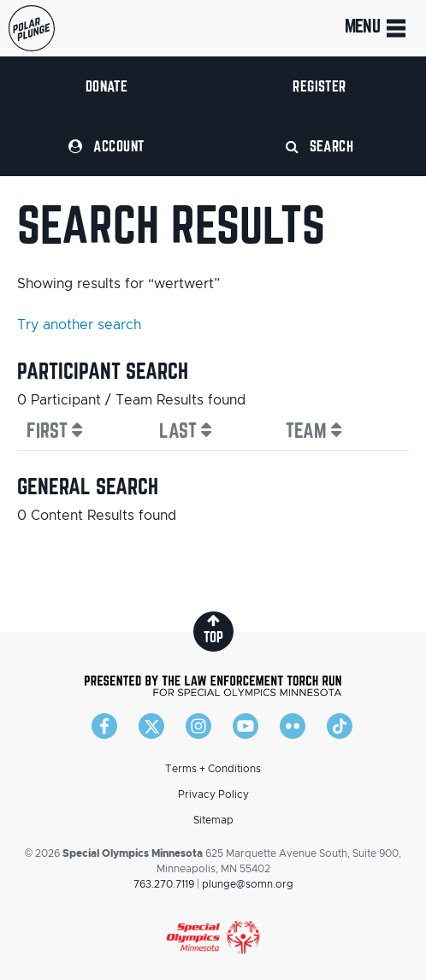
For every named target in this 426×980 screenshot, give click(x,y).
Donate (107, 86)
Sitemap (213, 820)
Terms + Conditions (213, 769)
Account (106, 146)
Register (319, 86)
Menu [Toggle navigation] (377, 28)
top (213, 629)
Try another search (79, 325)
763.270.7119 (164, 884)
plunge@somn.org (248, 884)
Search (320, 146)
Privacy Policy (213, 794)
